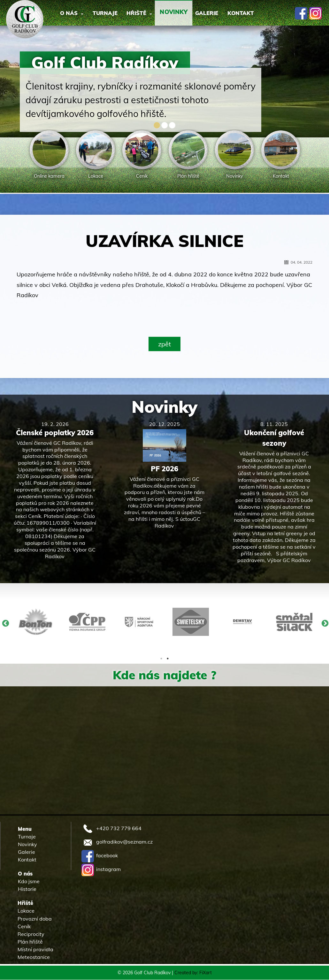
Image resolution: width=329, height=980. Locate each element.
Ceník (24, 926)
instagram (101, 869)
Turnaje (112, 13)
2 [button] (168, 659)
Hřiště (151, 13)
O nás (74, 13)
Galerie (228, 13)
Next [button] (324, 623)
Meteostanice (34, 957)
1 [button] (161, 659)
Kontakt (266, 13)
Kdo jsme (29, 882)
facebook (100, 856)
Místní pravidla (35, 949)
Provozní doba (35, 919)
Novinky (164, 407)
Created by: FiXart (193, 973)
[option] (49, 155)
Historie (27, 889)
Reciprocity (31, 934)
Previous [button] (5, 623)
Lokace (26, 911)
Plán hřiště (30, 942)
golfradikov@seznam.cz (117, 842)
